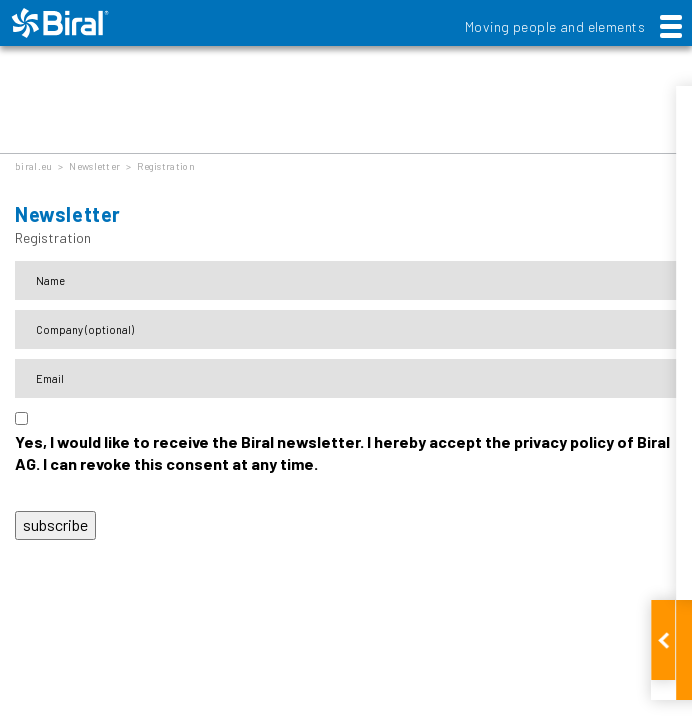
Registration (166, 166)
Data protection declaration (100, 490)
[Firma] (346, 329)
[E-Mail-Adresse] (346, 378)
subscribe (55, 524)
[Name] (346, 280)
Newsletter (94, 166)
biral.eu (33, 166)
